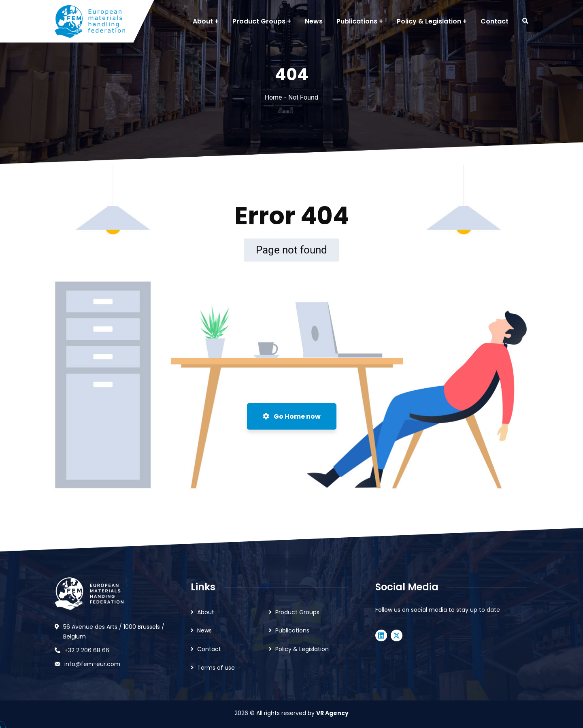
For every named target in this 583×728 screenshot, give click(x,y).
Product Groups (297, 612)
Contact (209, 649)
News (204, 630)
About (206, 612)
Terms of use (216, 668)
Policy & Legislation (302, 649)
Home (273, 97)
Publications (292, 630)
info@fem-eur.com (92, 664)
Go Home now (292, 416)
